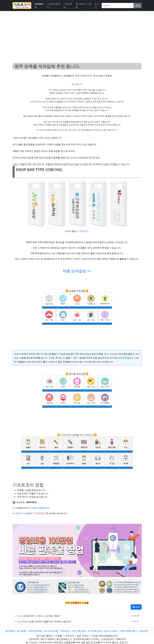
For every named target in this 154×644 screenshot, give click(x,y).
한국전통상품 (94, 631)
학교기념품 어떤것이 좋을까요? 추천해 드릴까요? (47, 622)
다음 (26, 513)
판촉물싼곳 (128, 358)
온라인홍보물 (79, 631)
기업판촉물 (68, 6)
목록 (136, 607)
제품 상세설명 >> (77, 271)
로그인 (97, 6)
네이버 (19, 513)
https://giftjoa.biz (41, 508)
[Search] (118, 6)
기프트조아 (83, 231)
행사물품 (21, 631)
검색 (138, 6)
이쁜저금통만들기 (128, 631)
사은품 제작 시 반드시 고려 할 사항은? (41, 616)
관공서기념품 (110, 631)
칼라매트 (144, 631)
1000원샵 (65, 631)
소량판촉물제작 (53, 6)
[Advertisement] (77, 34)
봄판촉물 (10, 631)
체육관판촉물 (35, 631)
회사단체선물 (51, 631)
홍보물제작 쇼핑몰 (84, 6)
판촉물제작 (39, 6)
